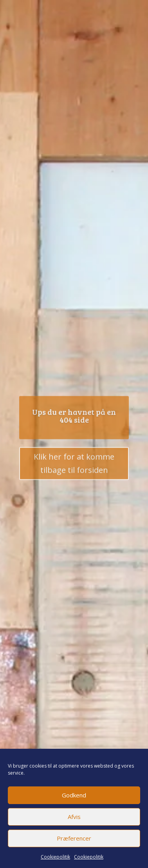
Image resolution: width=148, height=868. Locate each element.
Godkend (74, 795)
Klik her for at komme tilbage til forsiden (74, 465)
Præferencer (74, 838)
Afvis (74, 817)
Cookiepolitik (55, 857)
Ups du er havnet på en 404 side (74, 417)
